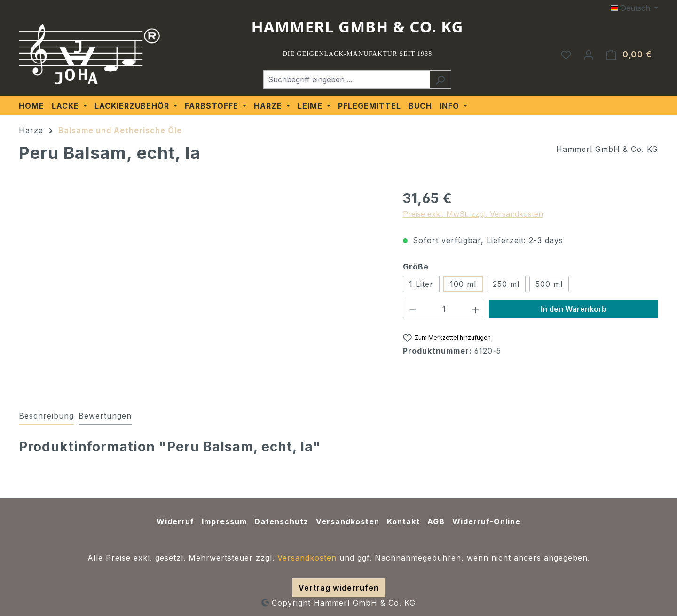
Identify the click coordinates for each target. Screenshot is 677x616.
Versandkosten (348, 521)
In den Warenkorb (574, 309)
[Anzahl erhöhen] (476, 309)
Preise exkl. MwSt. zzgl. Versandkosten (473, 214)
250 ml (506, 284)
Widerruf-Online (486, 521)
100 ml (463, 284)
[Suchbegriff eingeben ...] (346, 79)
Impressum (224, 521)
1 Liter (421, 284)
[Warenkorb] (629, 55)
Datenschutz (281, 521)
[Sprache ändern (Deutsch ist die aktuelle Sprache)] (634, 8)
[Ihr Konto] (589, 55)
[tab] (46, 416)
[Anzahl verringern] (413, 309)
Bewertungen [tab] (105, 416)
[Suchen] (440, 79)
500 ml (549, 284)
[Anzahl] (444, 309)
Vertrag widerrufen (339, 588)
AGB (436, 521)
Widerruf (175, 521)
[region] (201, 290)
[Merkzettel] (566, 55)
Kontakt (403, 521)
